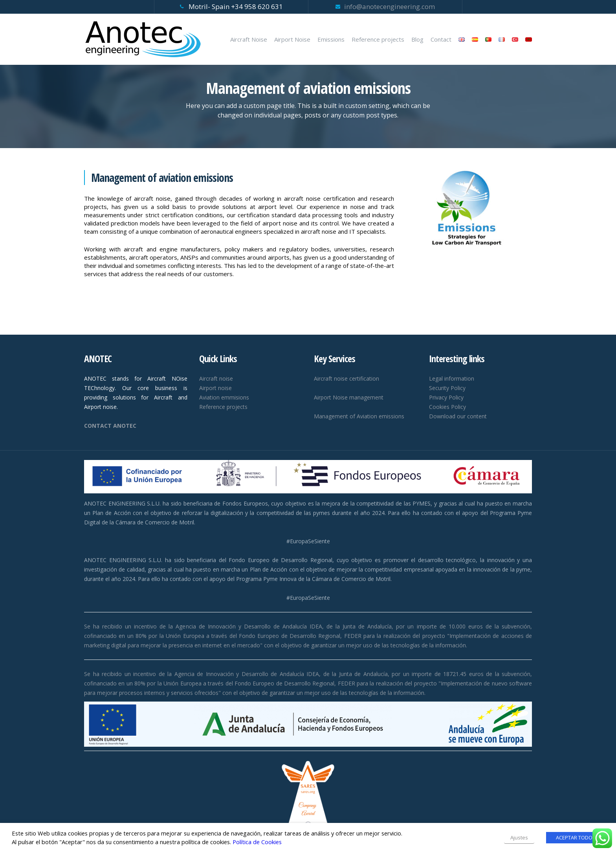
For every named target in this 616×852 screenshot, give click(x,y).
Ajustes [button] (519, 837)
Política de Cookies (257, 842)
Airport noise (215, 388)
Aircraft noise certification (346, 378)
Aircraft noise (216, 378)
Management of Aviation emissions (359, 416)
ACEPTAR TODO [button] (574, 837)
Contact (441, 39)
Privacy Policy (446, 397)
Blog (417, 39)
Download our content (458, 416)
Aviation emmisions (224, 397)
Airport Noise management (349, 397)
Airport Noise (292, 39)
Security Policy (447, 388)
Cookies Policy (447, 407)
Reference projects (378, 39)
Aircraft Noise (249, 39)
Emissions (331, 39)
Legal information (452, 378)
